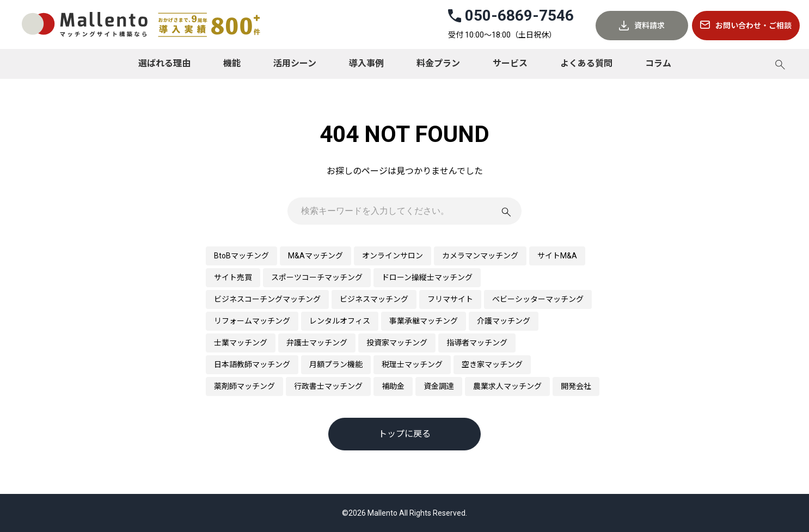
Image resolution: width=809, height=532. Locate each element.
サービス (510, 63)
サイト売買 (233, 277)
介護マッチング (504, 321)
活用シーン (295, 63)
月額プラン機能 (336, 364)
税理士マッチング (412, 364)
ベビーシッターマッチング (538, 299)
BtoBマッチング (241, 256)
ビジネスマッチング (374, 299)
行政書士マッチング (328, 386)
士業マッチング (241, 343)
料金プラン (438, 63)
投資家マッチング (397, 343)
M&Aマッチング (315, 256)
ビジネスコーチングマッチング (267, 299)
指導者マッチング (477, 343)
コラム (658, 63)
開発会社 (576, 386)
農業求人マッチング (507, 386)
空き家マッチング (492, 364)
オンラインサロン (393, 256)
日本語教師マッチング (252, 364)
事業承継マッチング (424, 321)
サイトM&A (557, 256)
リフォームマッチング (252, 321)
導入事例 (366, 63)
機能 (232, 63)
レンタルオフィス (340, 321)
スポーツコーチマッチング (317, 277)
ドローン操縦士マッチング (427, 277)
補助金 (393, 386)
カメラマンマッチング (480, 256)
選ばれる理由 (164, 63)
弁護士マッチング (317, 343)
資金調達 (439, 386)
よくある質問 (586, 63)
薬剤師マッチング (244, 386)
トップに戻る (404, 434)
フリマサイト (450, 299)
